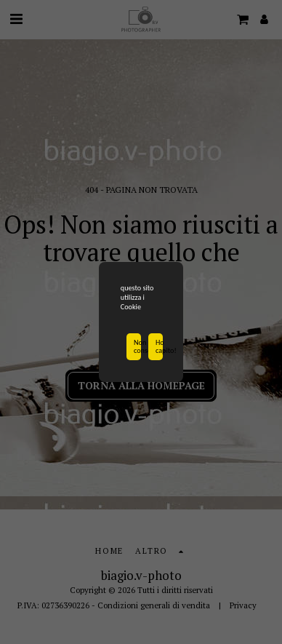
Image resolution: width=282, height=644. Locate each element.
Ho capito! (159, 347)
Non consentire (137, 347)
